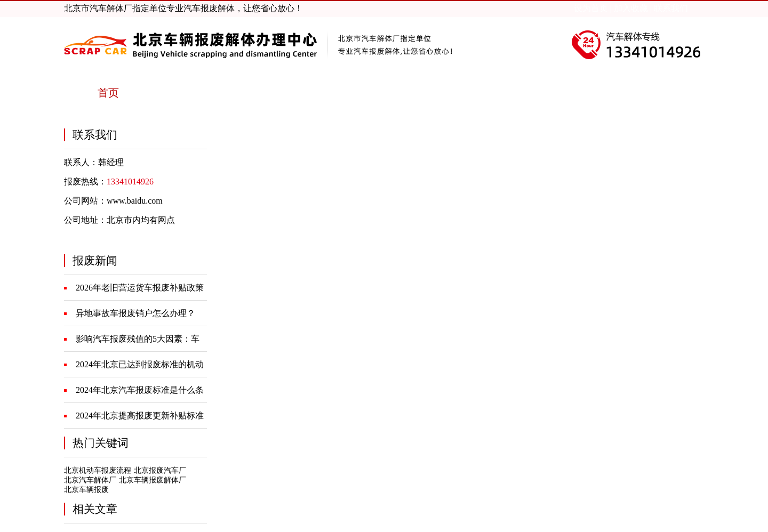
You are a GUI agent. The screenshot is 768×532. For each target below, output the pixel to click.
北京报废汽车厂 (160, 470)
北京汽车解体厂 (90, 480)
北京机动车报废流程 (98, 470)
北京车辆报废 (86, 490)
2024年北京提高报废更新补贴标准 (140, 416)
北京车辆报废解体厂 (153, 480)
